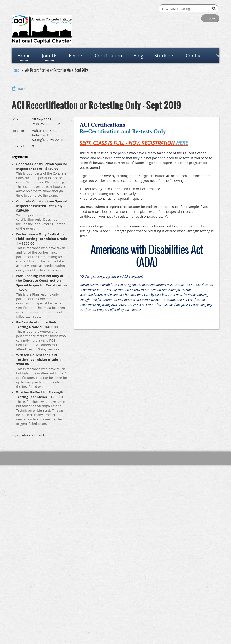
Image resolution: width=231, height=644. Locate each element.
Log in (210, 18)
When (16, 119)
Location (18, 131)
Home (15, 70)
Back (22, 89)
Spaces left (20, 146)
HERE (182, 143)
